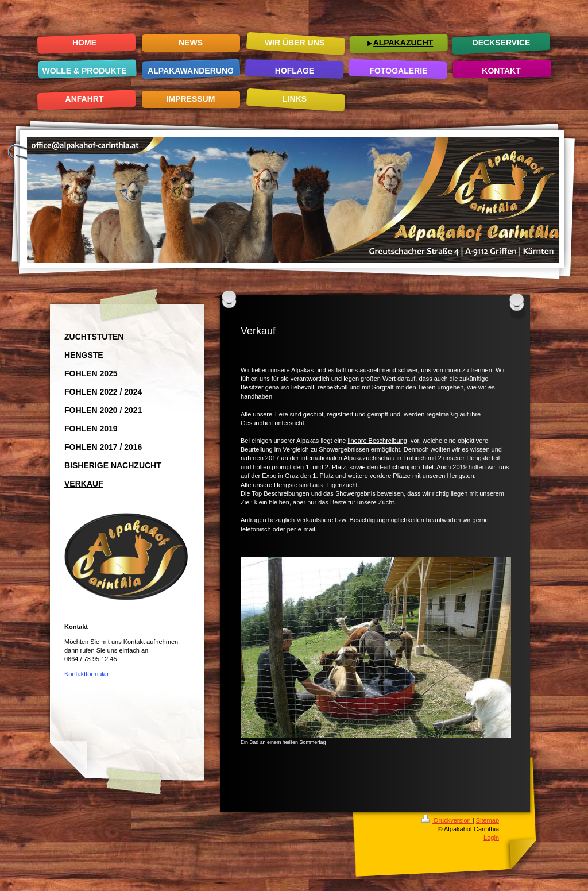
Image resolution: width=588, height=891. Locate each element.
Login (491, 838)
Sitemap (488, 820)
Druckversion (447, 820)
